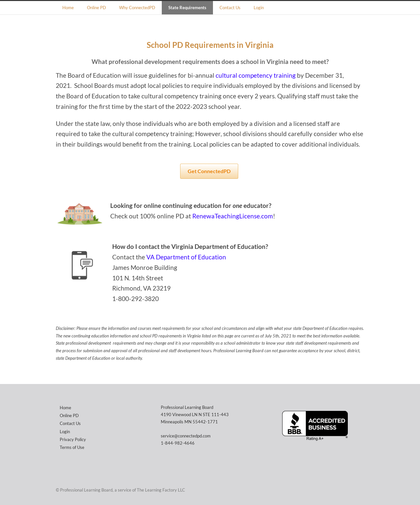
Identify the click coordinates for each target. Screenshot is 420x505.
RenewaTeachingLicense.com (233, 216)
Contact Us (230, 8)
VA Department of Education (186, 257)
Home (68, 8)
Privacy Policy (73, 439)
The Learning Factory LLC (161, 490)
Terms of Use (72, 447)
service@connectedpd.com (186, 436)
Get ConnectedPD (209, 171)
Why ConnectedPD (137, 8)
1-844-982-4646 (178, 443)
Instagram (358, 490)
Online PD (96, 8)
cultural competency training (256, 75)
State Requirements (187, 8)
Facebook (345, 490)
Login (259, 8)
